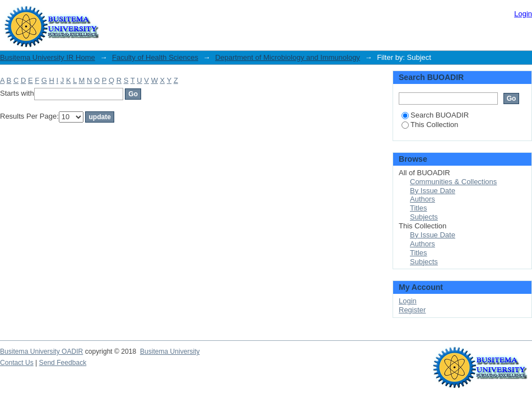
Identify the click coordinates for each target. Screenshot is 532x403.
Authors (423, 199)
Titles (419, 208)
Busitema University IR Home (48, 57)
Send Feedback (63, 363)
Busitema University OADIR (41, 352)
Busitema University (170, 352)
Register (412, 310)
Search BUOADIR (435, 115)
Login (523, 14)
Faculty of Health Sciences (155, 57)
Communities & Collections (453, 182)
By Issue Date (433, 191)
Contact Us (17, 363)
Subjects (424, 217)
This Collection (430, 125)
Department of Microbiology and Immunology (288, 57)
